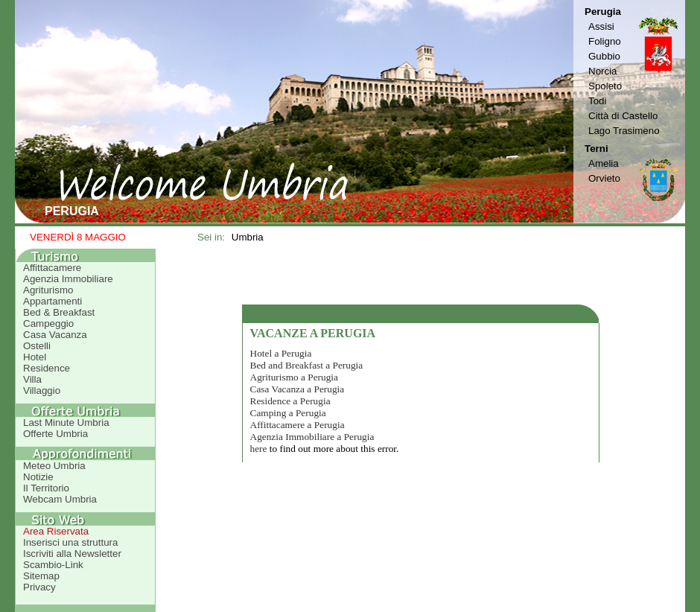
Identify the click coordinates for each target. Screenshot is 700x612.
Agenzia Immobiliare (68, 279)
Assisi (601, 26)
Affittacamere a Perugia (297, 425)
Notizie (38, 477)
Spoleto (605, 86)
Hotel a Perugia (281, 353)
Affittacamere (52, 268)
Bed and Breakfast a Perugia (307, 365)
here (259, 449)
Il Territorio (46, 488)
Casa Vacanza (55, 335)
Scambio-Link (53, 565)
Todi (597, 101)
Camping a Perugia (288, 413)
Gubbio (604, 56)
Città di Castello (623, 116)
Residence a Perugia (290, 401)
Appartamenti (52, 301)
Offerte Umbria (55, 434)
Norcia (603, 71)
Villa (32, 379)
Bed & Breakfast (59, 312)
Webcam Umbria (60, 499)
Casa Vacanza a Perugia (297, 389)
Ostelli (37, 346)
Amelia (604, 163)
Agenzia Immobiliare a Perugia (312, 437)
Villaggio (42, 391)
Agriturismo (48, 290)
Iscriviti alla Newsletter (72, 554)
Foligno (605, 41)
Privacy (39, 587)
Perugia (603, 12)
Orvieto (604, 178)
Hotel (35, 357)
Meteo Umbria (54, 466)
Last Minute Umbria (66, 423)
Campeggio (48, 323)
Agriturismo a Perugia (294, 377)
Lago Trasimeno (624, 131)
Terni (596, 149)
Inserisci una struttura (70, 542)
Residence (47, 368)
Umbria (248, 237)
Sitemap (41, 576)
